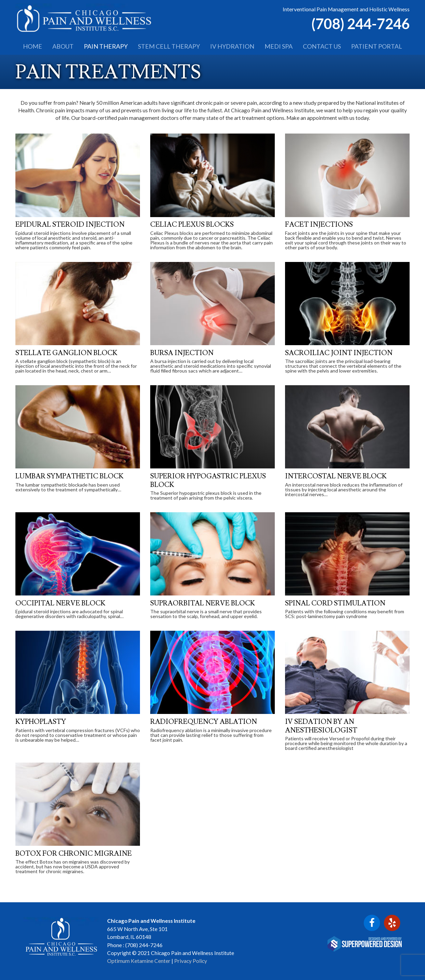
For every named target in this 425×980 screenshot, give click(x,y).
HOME (33, 46)
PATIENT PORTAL (377, 46)
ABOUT (63, 46)
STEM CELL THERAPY (169, 46)
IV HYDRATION (232, 46)
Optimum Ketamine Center (139, 961)
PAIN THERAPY (106, 46)
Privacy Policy (191, 961)
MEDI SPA (279, 46)
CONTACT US (322, 46)
